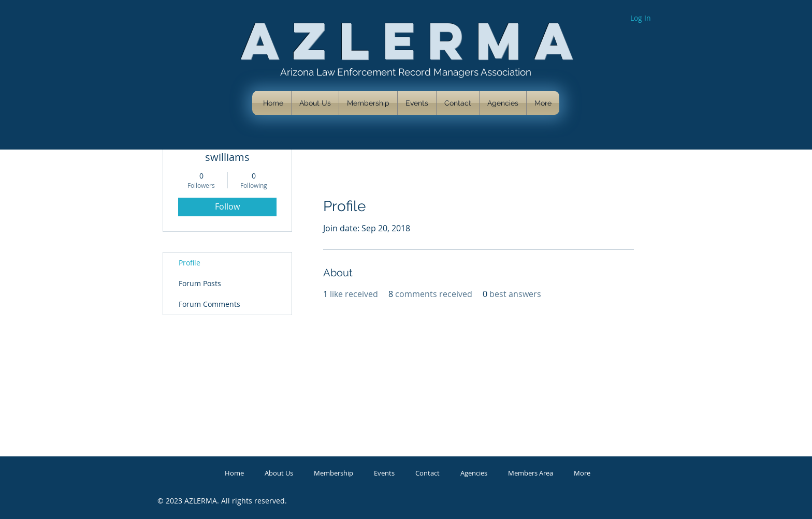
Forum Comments (209, 304)
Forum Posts (200, 283)
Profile (190, 263)
